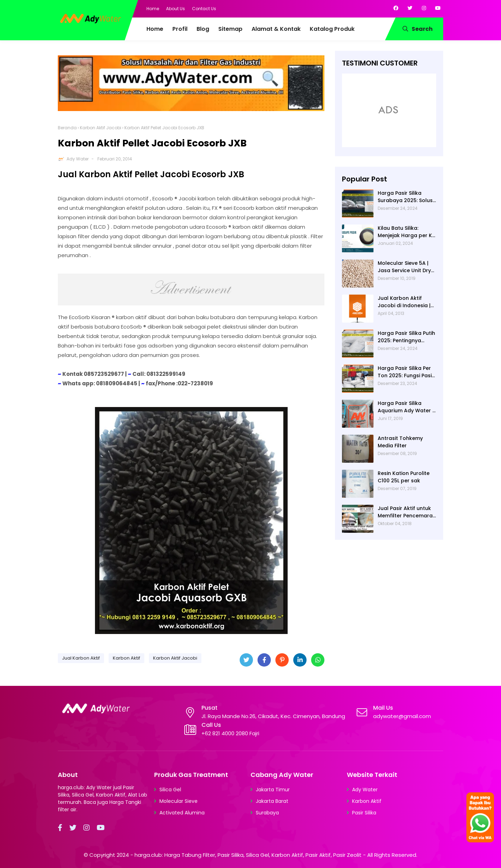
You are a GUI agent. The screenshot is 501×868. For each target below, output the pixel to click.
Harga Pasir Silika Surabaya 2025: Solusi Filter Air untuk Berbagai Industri (406, 197)
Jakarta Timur (273, 790)
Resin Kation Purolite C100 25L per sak (404, 477)
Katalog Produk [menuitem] (332, 29)
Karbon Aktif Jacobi (101, 128)
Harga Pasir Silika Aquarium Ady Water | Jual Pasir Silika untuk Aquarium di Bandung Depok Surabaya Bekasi (406, 407)
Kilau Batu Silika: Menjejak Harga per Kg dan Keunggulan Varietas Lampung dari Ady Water (407, 232)
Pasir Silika (364, 813)
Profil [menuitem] (180, 29)
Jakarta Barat (272, 801)
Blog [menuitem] (203, 29)
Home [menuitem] (155, 29)
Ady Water (78, 159)
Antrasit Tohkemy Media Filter (400, 442)
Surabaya (267, 813)
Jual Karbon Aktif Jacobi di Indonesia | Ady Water (404, 302)
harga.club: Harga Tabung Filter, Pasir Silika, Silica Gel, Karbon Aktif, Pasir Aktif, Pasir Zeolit (248, 855)
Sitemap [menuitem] (230, 29)
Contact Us (204, 9)
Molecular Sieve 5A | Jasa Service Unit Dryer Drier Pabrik (407, 267)
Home (153, 9)
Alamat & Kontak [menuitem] (276, 29)
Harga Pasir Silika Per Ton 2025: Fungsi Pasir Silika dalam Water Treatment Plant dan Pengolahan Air (406, 372)
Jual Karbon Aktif (81, 658)
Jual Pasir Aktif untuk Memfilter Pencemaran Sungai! (407, 512)
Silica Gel (170, 790)
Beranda (67, 128)
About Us (176, 9)
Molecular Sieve (179, 801)
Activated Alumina (182, 813)
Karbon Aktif (126, 658)
